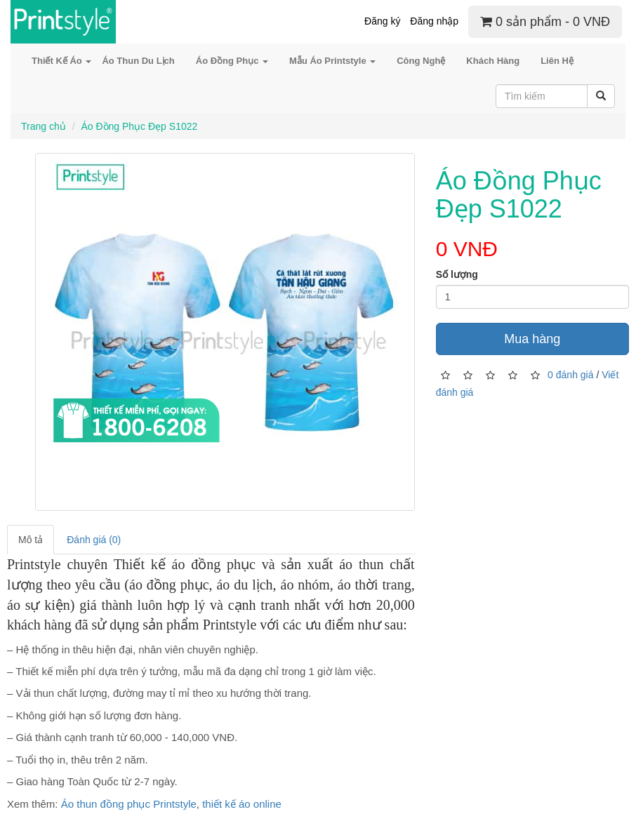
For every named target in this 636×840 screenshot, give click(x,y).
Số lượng (457, 274)
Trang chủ (44, 126)
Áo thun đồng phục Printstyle (129, 804)
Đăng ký (382, 21)
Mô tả (31, 540)
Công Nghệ (421, 61)
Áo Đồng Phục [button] (232, 61)
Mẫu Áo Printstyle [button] (332, 61)
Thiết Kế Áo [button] (61, 61)
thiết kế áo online (242, 804)
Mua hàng (532, 339)
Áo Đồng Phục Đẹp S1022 (139, 126)
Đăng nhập (434, 21)
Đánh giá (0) (94, 540)
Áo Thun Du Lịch (138, 61)
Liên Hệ (557, 61)
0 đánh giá (570, 374)
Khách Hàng (493, 61)
